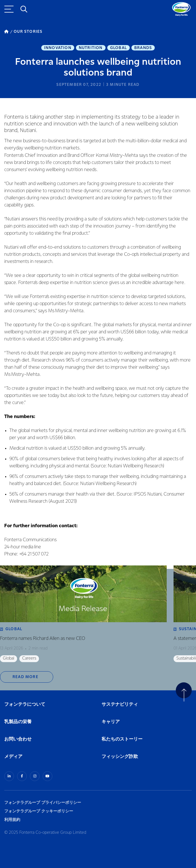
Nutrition (91, 48)
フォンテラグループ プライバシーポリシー (43, 803)
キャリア (111, 722)
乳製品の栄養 (18, 722)
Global (118, 48)
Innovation (58, 48)
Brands (143, 48)
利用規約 (12, 820)
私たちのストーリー (122, 739)
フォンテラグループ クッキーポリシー (39, 811)
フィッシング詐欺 (120, 757)
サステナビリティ (120, 704)
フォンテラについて (25, 704)
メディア (13, 757)
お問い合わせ (18, 739)
